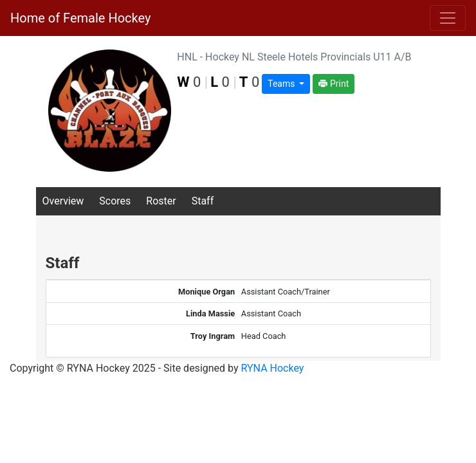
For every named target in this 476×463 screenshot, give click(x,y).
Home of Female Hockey (80, 18)
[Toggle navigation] (448, 18)
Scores (115, 201)
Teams (282, 84)
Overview (63, 201)
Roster (161, 201)
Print (334, 84)
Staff (203, 201)
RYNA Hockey (273, 368)
